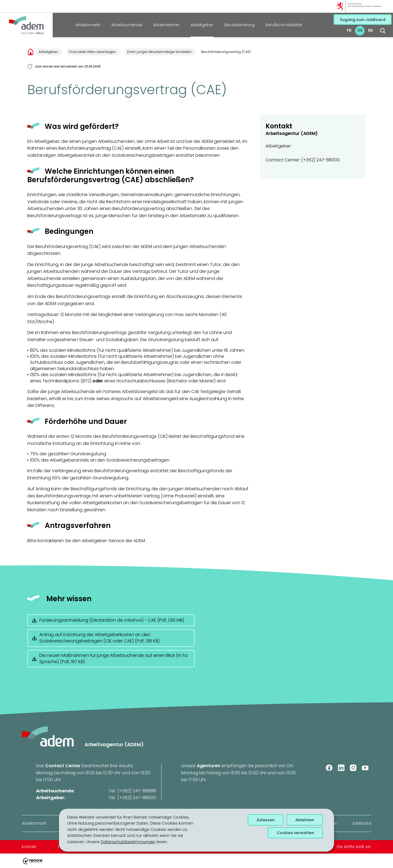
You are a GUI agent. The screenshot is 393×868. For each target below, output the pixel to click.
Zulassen (266, 820)
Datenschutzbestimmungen (128, 842)
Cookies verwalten (295, 833)
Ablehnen (305, 820)
